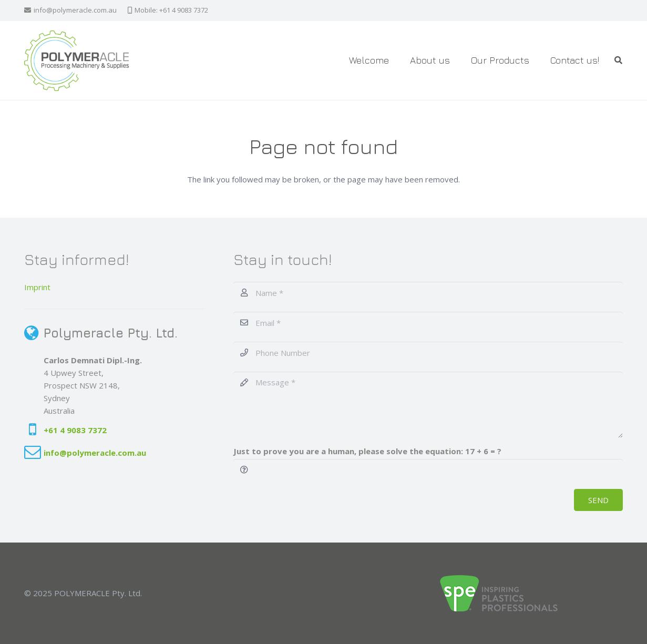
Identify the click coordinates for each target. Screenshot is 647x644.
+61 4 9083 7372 (75, 430)
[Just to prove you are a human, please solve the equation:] (428, 470)
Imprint (37, 287)
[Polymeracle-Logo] (77, 61)
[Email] (428, 323)
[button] (618, 60)
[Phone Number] (428, 353)
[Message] (428, 405)
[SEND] (598, 500)
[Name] (428, 293)
